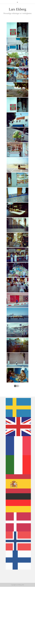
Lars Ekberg (17, 9)
